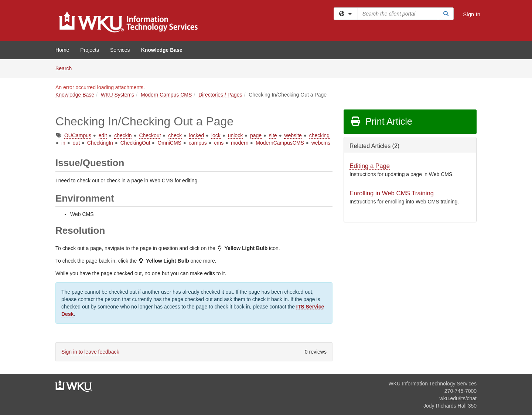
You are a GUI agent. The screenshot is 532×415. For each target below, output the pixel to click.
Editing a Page (370, 166)
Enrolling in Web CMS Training (392, 193)
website (293, 135)
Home (62, 50)
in (63, 143)
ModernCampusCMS (280, 143)
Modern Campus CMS (166, 95)
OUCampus (78, 135)
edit (103, 135)
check (175, 135)
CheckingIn (100, 143)
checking (319, 135)
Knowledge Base (162, 50)
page (256, 135)
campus (198, 143)
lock (216, 135)
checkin (123, 135)
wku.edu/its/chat (458, 398)
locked (197, 135)
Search (66, 68)
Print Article (381, 121)
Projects (90, 50)
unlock (235, 135)
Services (120, 50)
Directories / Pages (220, 95)
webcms (321, 143)
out (76, 143)
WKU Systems (117, 95)
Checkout (150, 135)
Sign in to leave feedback (90, 352)
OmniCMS (169, 143)
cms (219, 143)
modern (240, 143)
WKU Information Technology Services (432, 384)
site (273, 135)
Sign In (472, 14)
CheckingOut (135, 143)
